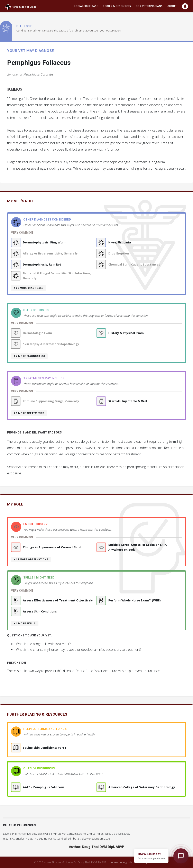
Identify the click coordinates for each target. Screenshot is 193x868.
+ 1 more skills (25, 624)
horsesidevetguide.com (124, 862)
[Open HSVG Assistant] (181, 856)
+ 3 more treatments (29, 413)
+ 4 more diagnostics (29, 356)
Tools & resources (117, 6)
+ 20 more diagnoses (29, 288)
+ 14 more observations (31, 560)
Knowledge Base (86, 6)
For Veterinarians (149, 6)
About (172, 6)
